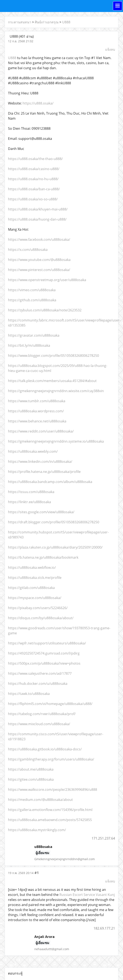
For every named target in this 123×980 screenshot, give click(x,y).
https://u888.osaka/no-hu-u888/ (33, 179)
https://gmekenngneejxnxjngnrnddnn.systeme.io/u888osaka (56, 441)
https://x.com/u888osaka (28, 250)
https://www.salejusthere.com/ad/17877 (40, 673)
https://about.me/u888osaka (31, 769)
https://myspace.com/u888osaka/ (35, 598)
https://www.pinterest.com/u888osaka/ (39, 270)
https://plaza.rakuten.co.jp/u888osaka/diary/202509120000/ (55, 547)
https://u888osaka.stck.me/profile (35, 578)
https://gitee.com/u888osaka (31, 779)
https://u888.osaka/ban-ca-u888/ (34, 189)
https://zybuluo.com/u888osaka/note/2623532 (45, 310)
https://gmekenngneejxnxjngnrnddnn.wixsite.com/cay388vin (56, 391)
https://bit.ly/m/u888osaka (29, 345)
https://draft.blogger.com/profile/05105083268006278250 (54, 522)
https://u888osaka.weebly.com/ (33, 451)
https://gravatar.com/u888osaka (34, 335)
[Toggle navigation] (118, 6)
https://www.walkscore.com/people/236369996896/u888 (53, 790)
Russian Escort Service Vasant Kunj (87, 895)
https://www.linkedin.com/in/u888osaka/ (40, 462)
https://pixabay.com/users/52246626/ (38, 608)
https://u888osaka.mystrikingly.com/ (37, 830)
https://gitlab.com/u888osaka (31, 588)
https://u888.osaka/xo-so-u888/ (33, 199)
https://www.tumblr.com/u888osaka (37, 401)
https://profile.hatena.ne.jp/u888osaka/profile (44, 472)
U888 (66, 22)
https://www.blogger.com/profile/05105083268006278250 (53, 356)
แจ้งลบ (110, 49)
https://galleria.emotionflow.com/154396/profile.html (50, 810)
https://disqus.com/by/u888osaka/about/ (41, 618)
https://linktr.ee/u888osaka (29, 502)
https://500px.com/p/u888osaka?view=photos (44, 663)
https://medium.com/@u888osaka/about (40, 800)
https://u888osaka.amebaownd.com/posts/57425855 (50, 820)
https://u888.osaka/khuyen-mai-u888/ (38, 209)
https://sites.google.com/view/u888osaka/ (41, 512)
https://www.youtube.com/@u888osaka (39, 260)
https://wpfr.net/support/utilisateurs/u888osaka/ (47, 643)
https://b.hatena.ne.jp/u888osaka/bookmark (43, 557)
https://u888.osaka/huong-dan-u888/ (37, 219)
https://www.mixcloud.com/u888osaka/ (39, 724)
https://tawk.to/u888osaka (29, 694)
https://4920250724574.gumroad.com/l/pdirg (44, 653)
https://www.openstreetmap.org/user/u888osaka (47, 280)
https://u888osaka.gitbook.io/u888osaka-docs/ (45, 749)
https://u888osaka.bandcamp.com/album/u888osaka (50, 482)
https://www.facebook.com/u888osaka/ (39, 239)
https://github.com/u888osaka (32, 300)
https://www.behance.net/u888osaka (37, 421)
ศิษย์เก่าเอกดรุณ (47, 22)
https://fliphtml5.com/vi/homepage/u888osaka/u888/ (50, 704)
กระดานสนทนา (20, 22)
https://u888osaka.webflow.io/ (32, 567)
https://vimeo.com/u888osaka (32, 290)
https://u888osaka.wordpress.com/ (36, 411)
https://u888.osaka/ (38, 103)
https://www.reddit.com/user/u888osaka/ (41, 431)
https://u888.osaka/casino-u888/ (34, 169)
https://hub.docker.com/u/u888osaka (38, 684)
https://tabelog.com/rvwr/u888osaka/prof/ (42, 714)
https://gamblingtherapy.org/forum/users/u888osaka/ (51, 759)
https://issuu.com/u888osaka (31, 492)
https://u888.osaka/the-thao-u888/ (35, 159)
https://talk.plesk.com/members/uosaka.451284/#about (52, 381)
